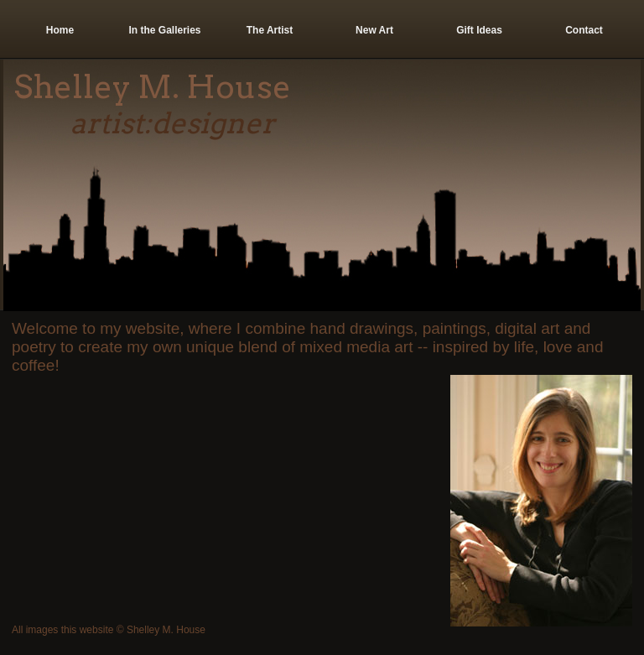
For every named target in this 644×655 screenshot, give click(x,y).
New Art (374, 30)
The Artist (270, 30)
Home (60, 30)
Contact (584, 30)
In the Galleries (164, 30)
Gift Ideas (479, 30)
